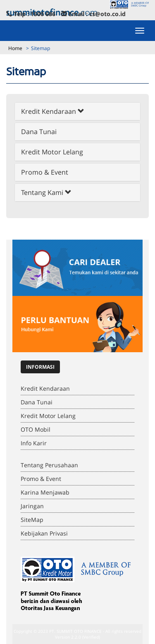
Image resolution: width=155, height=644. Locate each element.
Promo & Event (45, 172)
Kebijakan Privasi (44, 533)
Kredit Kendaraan (45, 388)
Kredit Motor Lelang (52, 152)
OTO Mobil (36, 429)
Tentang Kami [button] (46, 192)
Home (15, 48)
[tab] (77, 111)
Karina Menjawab (45, 492)
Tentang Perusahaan (49, 465)
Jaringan (32, 506)
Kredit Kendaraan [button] (53, 111)
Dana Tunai (39, 132)
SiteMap (32, 520)
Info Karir (34, 443)
